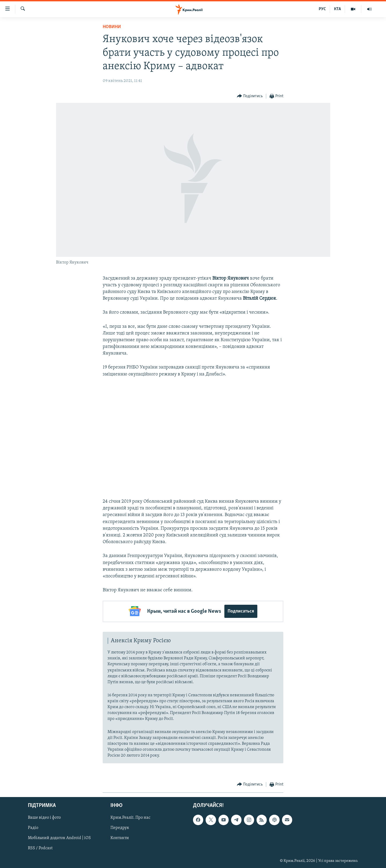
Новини (112, 27)
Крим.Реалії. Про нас (130, 817)
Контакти (120, 838)
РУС (322, 9)
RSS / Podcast (40, 848)
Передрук (120, 828)
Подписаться (241, 611)
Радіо (33, 828)
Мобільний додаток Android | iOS (59, 838)
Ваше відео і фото (44, 817)
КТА (337, 9)
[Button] (250, 96)
